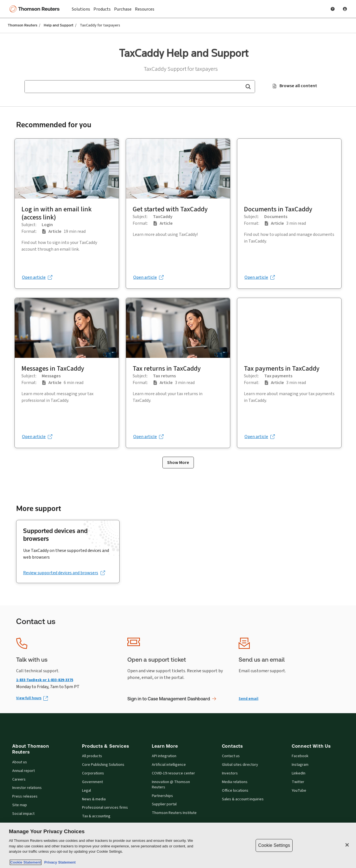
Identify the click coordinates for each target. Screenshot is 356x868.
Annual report (24, 771)
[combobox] (140, 87)
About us (20, 762)
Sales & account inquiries (243, 799)
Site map (20, 805)
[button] (248, 87)
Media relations (235, 782)
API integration (164, 756)
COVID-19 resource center (173, 773)
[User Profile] (345, 9)
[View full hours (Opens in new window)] (32, 698)
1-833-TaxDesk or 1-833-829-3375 (45, 680)
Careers (19, 779)
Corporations (93, 773)
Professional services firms (105, 808)
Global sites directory (240, 765)
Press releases (25, 796)
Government (92, 782)
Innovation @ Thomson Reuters (171, 785)
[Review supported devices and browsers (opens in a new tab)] (64, 573)
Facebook (300, 756)
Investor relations (27, 788)
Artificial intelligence (169, 765)
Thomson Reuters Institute (174, 813)
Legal (86, 791)
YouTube (299, 791)
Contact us (231, 756)
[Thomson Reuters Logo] (36, 9)
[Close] (347, 845)
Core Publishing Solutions (103, 765)
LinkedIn (299, 773)
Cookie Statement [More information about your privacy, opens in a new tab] (26, 862)
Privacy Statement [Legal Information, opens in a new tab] (59, 862)
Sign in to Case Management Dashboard (172, 699)
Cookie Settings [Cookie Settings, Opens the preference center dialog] (274, 845)
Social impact (23, 814)
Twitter (298, 782)
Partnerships (162, 796)
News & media (94, 799)
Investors (230, 773)
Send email (249, 699)
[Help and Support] (333, 9)
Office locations (235, 791)
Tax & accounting (96, 816)
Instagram (300, 765)
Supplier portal (164, 804)
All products (92, 756)
